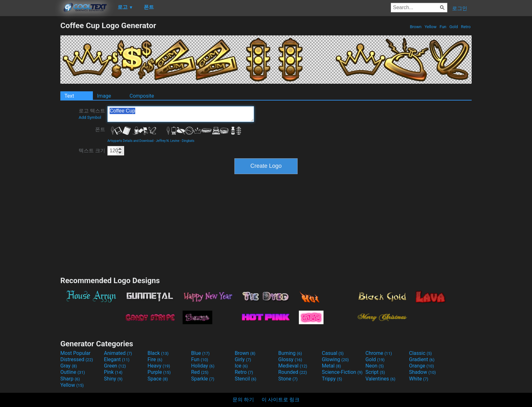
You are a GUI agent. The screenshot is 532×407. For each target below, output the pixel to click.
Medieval (293, 366)
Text (69, 96)
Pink (113, 372)
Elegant (117, 359)
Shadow (423, 372)
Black (158, 353)
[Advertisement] (30, 116)
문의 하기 (243, 400)
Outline (73, 372)
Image (104, 96)
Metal (332, 366)
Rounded (293, 372)
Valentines (381, 379)
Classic (420, 353)
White (419, 379)
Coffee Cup (181, 114)
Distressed (77, 359)
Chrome (379, 353)
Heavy (159, 366)
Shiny (113, 379)
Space (158, 379)
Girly (243, 359)
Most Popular (76, 353)
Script (375, 372)
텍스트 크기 (92, 151)
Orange (422, 366)
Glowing (335, 359)
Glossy (290, 359)
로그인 (460, 8)
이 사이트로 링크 (281, 400)
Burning (290, 353)
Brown (416, 27)
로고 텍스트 (92, 114)
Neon (375, 366)
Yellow (431, 27)
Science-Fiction (342, 372)
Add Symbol (90, 117)
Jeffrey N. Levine (168, 141)
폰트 (100, 129)
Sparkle (203, 379)
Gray (69, 366)
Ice (241, 366)
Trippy (332, 379)
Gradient (422, 359)
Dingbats (188, 141)
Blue (200, 353)
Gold (453, 27)
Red (200, 372)
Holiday (203, 366)
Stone (288, 379)
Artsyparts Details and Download (130, 141)
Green (115, 366)
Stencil (245, 379)
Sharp (70, 379)
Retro (466, 27)
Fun (443, 27)
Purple (159, 372)
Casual (333, 353)
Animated (118, 353)
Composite (142, 96)
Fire (155, 359)
